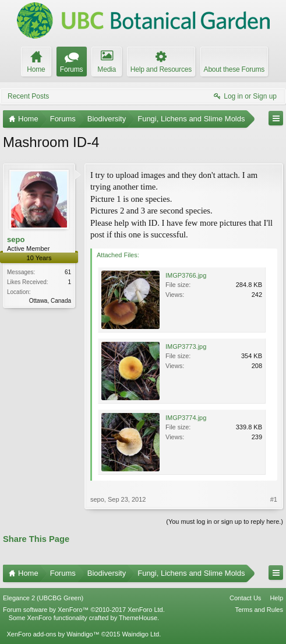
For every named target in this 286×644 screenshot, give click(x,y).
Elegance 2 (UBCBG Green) (43, 598)
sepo (16, 239)
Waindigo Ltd (140, 634)
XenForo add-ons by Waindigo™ (53, 634)
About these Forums (234, 69)
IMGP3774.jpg (186, 418)
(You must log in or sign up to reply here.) (225, 521)
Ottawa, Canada (50, 301)
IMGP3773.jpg (186, 346)
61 (68, 272)
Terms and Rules (259, 610)
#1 (274, 499)
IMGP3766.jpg (186, 275)
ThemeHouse (138, 618)
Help (276, 598)
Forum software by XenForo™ (84, 610)
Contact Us (245, 598)
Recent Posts (28, 96)
